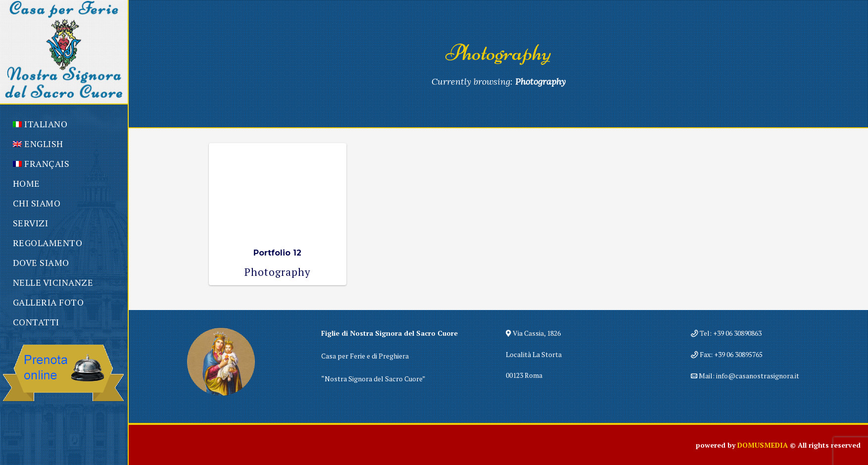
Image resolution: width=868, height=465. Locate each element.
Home (26, 183)
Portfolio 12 (277, 253)
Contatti (36, 322)
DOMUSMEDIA (763, 445)
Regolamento (48, 243)
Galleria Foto (48, 302)
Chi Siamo (37, 203)
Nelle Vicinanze (53, 282)
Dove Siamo (41, 262)
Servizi (31, 223)
